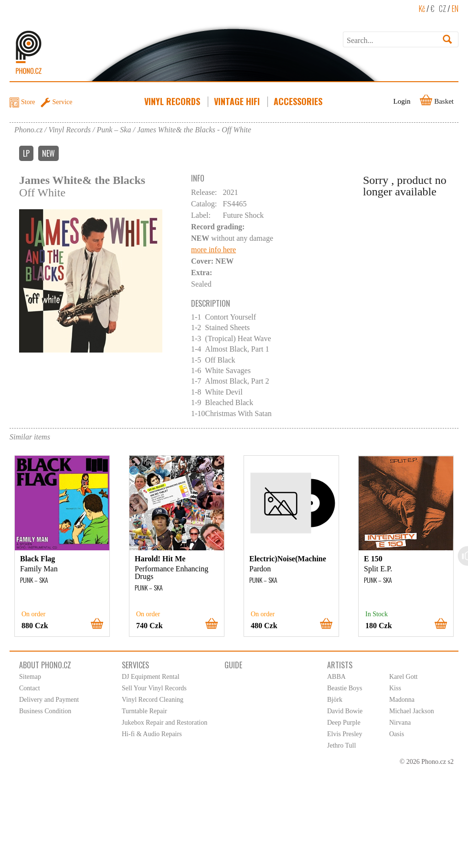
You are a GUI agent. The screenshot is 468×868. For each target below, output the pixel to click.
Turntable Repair (144, 711)
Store (28, 102)
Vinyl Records (173, 101)
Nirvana (400, 723)
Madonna (402, 700)
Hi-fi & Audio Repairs (152, 734)
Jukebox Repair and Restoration (165, 723)
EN (455, 9)
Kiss (395, 688)
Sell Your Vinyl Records (154, 688)
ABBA (336, 677)
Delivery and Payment (49, 700)
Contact (30, 688)
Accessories (299, 101)
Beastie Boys (345, 688)
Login (402, 101)
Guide (233, 665)
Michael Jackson (412, 711)
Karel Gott (403, 677)
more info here (213, 250)
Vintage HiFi (238, 101)
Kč (422, 9)
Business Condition (45, 711)
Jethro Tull (341, 745)
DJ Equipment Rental (151, 677)
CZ (442, 9)
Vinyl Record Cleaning (153, 700)
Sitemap (30, 677)
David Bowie (345, 711)
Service (63, 102)
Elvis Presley (345, 734)
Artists (340, 665)
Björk (335, 700)
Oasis (397, 734)
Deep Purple (344, 723)
